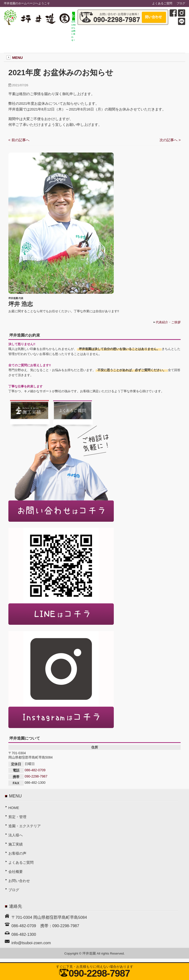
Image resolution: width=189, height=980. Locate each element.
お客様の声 (17, 853)
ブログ (181, 3)
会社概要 (16, 872)
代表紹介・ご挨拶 (168, 322)
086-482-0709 (35, 770)
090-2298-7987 (36, 776)
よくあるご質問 (162, 3)
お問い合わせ (19, 881)
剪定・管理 (17, 817)
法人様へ (16, 835)
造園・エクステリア (25, 826)
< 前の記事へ (19, 140)
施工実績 (16, 844)
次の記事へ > (170, 140)
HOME (14, 808)
